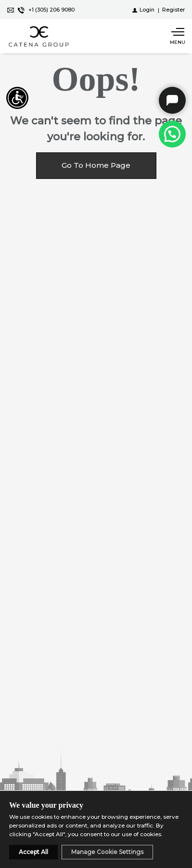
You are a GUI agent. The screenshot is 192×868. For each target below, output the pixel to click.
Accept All (33, 852)
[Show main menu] (178, 36)
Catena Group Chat (172, 100)
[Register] (173, 10)
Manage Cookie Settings (107, 852)
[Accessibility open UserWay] (17, 98)
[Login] (143, 10)
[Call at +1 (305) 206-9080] (172, 134)
